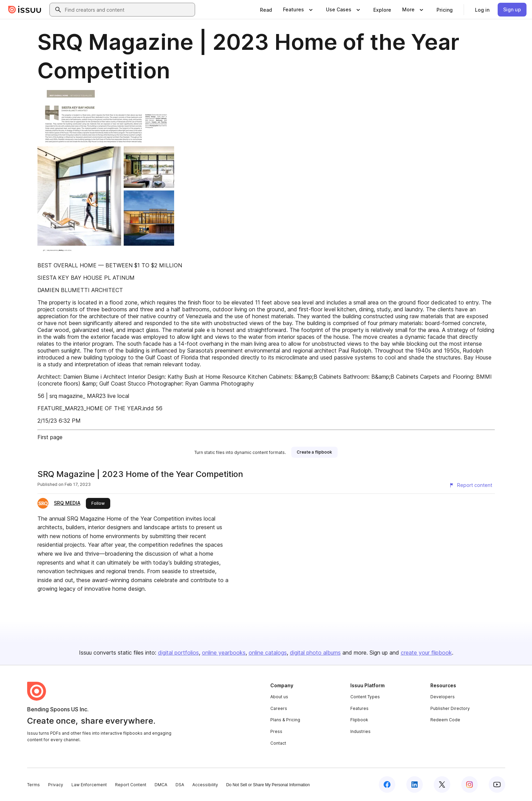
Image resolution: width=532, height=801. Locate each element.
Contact (278, 743)
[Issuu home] (25, 10)
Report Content (131, 785)
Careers (279, 708)
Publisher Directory (450, 708)
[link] (266, 10)
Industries (360, 731)
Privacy (56, 785)
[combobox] (128, 10)
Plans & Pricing (285, 720)
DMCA (161, 785)
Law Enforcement (89, 785)
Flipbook (359, 720)
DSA (180, 785)
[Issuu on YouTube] (497, 785)
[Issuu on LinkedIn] (415, 785)
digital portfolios (178, 653)
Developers (443, 697)
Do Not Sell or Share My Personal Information (268, 785)
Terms (33, 785)
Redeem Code (445, 720)
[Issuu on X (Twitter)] (442, 785)
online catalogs (268, 653)
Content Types (365, 697)
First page (50, 437)
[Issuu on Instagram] (469, 785)
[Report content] (471, 485)
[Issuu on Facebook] (387, 785)
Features (359, 708)
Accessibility (205, 785)
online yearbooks (224, 653)
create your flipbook (426, 653)
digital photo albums (315, 653)
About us (279, 697)
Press (276, 731)
